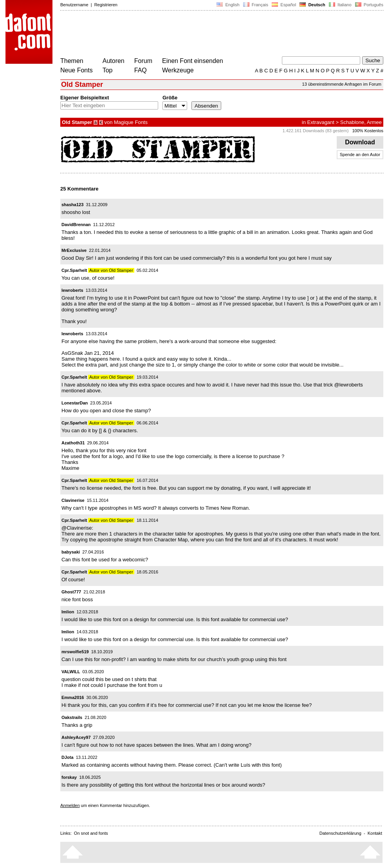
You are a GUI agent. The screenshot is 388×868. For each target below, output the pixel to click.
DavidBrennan (76, 225)
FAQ (141, 70)
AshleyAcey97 (76, 737)
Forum (143, 61)
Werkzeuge (178, 70)
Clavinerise (73, 500)
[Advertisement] (203, 34)
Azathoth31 (73, 443)
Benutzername (74, 5)
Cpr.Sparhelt (74, 270)
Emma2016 (73, 697)
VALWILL (71, 672)
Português (369, 5)
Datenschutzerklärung (340, 833)
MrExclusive (74, 250)
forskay (69, 777)
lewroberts (72, 290)
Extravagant (321, 122)
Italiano (340, 5)
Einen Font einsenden (193, 61)
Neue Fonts (77, 70)
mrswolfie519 (75, 652)
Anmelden (70, 805)
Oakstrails (72, 717)
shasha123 (72, 205)
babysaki (71, 552)
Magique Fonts (131, 122)
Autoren (114, 61)
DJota (68, 757)
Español (284, 5)
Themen (72, 61)
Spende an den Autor (360, 155)
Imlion (68, 612)
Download (360, 142)
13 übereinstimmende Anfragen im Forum (342, 84)
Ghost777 (71, 592)
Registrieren (106, 5)
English (228, 5)
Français (256, 5)
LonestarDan (75, 403)
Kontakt (375, 833)
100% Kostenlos (368, 131)
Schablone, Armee (361, 122)
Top (108, 70)
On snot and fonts (91, 833)
